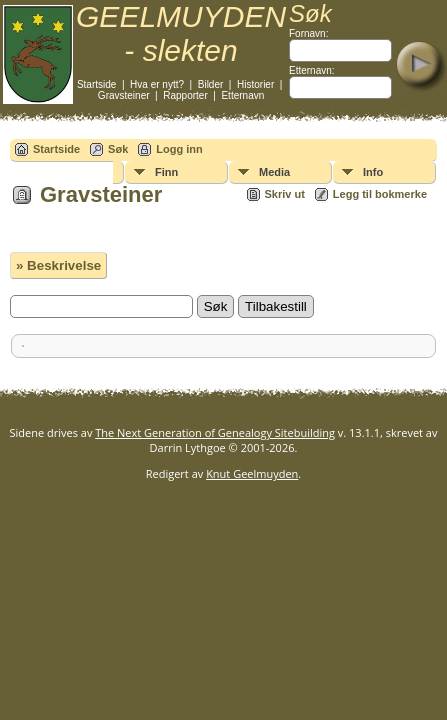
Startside (96, 84)
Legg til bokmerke (380, 194)
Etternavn (242, 95)
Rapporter (185, 95)
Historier (255, 84)
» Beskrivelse (58, 265)
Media (274, 172)
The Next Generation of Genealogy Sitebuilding (215, 432)
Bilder (211, 84)
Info (373, 172)
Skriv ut (285, 194)
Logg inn (179, 149)
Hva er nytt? (157, 84)
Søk (118, 149)
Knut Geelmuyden (252, 473)
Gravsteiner (124, 95)
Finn (166, 172)
